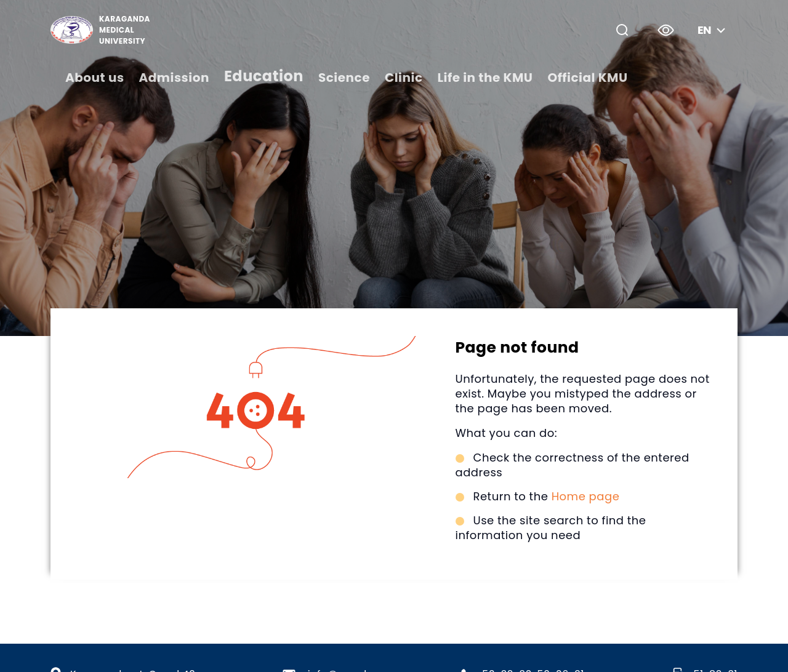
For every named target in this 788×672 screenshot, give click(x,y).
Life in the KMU (485, 78)
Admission (174, 78)
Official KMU (587, 78)
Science (344, 78)
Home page (586, 496)
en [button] (713, 30)
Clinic (404, 78)
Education (264, 76)
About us (95, 78)
